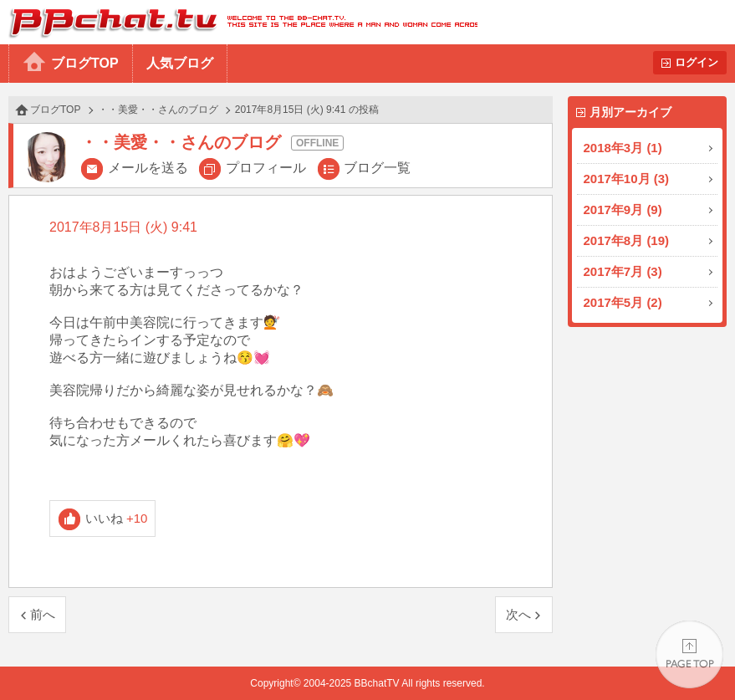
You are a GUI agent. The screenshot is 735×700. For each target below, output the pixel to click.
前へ (43, 614)
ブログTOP (85, 63)
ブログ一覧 (377, 168)
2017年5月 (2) (623, 302)
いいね (117, 518)
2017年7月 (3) (623, 271)
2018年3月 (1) (623, 148)
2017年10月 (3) (627, 179)
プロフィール (266, 168)
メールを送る (148, 168)
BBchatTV (239, 22)
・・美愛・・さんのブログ (158, 110)
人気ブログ (180, 63)
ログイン (697, 62)
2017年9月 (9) (623, 209)
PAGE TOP (689, 654)
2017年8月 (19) (627, 240)
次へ (518, 614)
